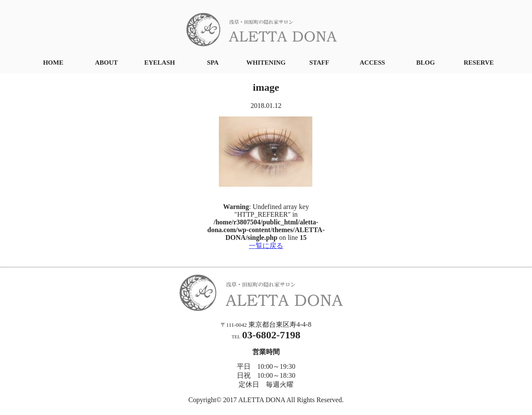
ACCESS (372, 63)
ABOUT (106, 63)
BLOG (426, 63)
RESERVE (479, 63)
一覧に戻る (266, 246)
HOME (53, 63)
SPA (213, 63)
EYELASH (160, 63)
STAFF (319, 63)
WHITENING (266, 63)
